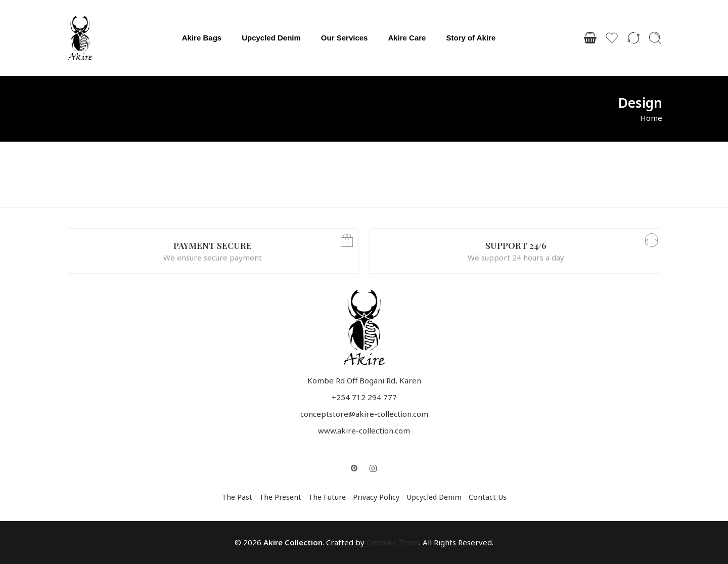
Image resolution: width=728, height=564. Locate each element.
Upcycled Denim (271, 38)
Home (651, 118)
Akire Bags (202, 38)
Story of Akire (471, 38)
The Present (280, 497)
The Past (237, 497)
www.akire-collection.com (364, 430)
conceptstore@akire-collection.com (364, 414)
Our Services (345, 38)
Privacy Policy (376, 497)
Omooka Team (393, 542)
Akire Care (407, 38)
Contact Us (488, 497)
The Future (327, 497)
